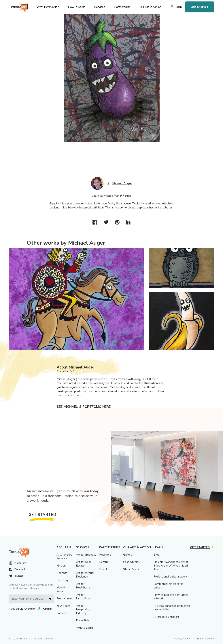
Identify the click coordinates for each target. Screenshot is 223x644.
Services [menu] (100, 7)
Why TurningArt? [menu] (48, 7)
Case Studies (131, 562)
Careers (61, 613)
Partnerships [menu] (122, 7)
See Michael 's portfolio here (84, 407)
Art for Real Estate (83, 564)
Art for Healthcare (83, 586)
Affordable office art (166, 617)
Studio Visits (131, 569)
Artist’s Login (84, 628)
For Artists (83, 620)
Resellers (105, 555)
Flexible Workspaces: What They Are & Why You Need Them (171, 566)
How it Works (61, 589)
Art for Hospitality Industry (83, 609)
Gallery (128, 555)
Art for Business (86, 555)
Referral (104, 562)
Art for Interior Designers (85, 575)
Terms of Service (204, 639)
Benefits (62, 573)
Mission (61, 566)
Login (178, 7)
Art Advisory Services (64, 556)
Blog (157, 555)
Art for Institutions (83, 597)
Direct (103, 569)
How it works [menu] (77, 7)
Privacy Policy (182, 639)
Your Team (63, 606)
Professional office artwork (170, 577)
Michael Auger (122, 183)
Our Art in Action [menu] (150, 7)
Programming (65, 599)
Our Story (63, 580)
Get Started (200, 7)
